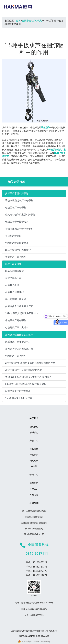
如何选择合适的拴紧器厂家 (19, 349)
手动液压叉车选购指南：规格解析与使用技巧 (28, 377)
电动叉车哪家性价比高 (17, 222)
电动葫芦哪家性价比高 (17, 243)
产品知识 (34, 489)
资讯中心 (26, 21)
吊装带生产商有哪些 (16, 320)
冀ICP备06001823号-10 (30, 636)
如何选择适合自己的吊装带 (19, 335)
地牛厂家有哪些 (13, 264)
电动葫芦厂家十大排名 (17, 327)
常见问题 (34, 495)
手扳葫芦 (46, 128)
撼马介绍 (34, 427)
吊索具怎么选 (12, 285)
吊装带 (34, 466)
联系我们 (34, 432)
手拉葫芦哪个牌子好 (16, 299)
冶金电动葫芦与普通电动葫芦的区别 (24, 370)
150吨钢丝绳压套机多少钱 (19, 398)
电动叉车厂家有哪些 (16, 208)
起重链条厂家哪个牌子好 (18, 342)
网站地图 (45, 636)
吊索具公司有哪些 (14, 292)
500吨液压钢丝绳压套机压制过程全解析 (26, 384)
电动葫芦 (34, 461)
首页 (18, 21)
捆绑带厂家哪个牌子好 (17, 193)
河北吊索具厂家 (13, 278)
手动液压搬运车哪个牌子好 (19, 229)
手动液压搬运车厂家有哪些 (19, 201)
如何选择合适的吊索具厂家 (19, 306)
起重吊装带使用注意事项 (18, 391)
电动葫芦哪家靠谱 (14, 271)
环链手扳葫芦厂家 (57, 150)
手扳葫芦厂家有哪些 (16, 257)
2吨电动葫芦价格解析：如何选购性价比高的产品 (30, 363)
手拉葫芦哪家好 (13, 236)
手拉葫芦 (34, 449)
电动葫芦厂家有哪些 (16, 356)
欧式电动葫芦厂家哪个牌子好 (20, 215)
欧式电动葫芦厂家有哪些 (18, 250)
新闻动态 (37, 21)
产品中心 (34, 441)
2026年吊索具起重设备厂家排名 (22, 313)
